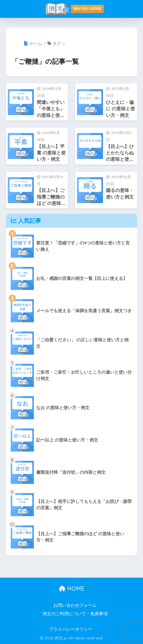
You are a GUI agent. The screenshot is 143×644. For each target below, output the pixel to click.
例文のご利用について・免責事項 (75, 614)
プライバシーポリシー (71, 629)
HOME (72, 588)
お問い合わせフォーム (75, 605)
